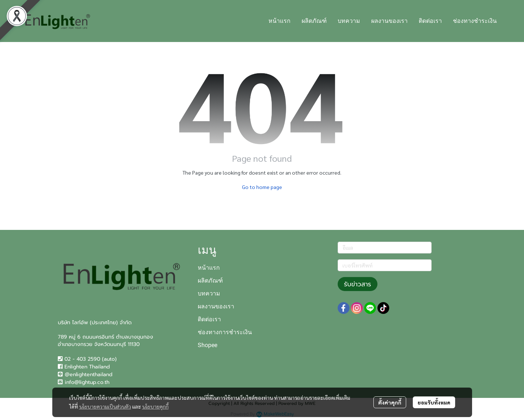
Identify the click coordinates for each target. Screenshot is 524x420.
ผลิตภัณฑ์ (210, 281)
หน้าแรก (209, 268)
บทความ (209, 293)
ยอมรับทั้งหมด (434, 402)
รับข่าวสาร (358, 284)
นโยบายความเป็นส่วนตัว (105, 406)
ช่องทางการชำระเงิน (225, 332)
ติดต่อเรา (209, 319)
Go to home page (262, 187)
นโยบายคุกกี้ (155, 406)
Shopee (208, 345)
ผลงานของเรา (216, 306)
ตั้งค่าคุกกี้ (390, 402)
